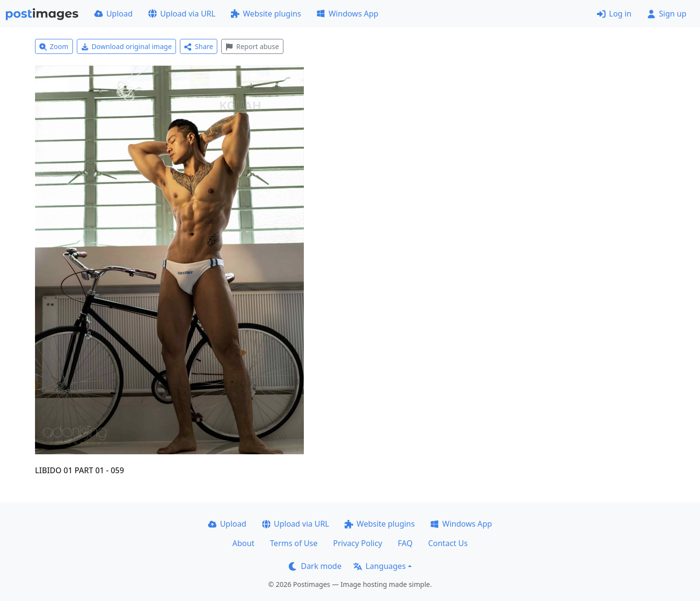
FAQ (405, 543)
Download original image (127, 46)
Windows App (347, 14)
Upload (114, 14)
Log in (614, 14)
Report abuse (252, 46)
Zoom (54, 46)
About (243, 543)
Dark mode (315, 566)
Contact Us (448, 543)
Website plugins (266, 14)
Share (199, 46)
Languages (379, 566)
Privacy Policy (358, 543)
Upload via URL (182, 14)
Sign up (667, 14)
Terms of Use (294, 543)
